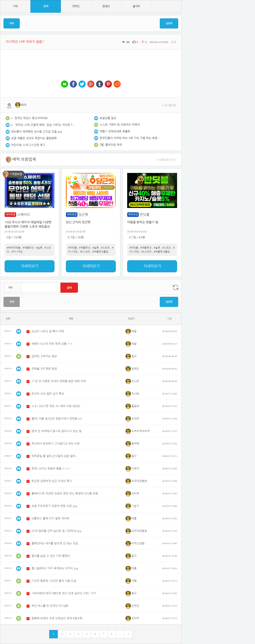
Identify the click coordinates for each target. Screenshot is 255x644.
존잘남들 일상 (108, 118)
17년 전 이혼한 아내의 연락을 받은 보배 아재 (59, 381)
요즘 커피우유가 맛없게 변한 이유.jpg (54, 506)
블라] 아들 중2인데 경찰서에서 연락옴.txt (57, 419)
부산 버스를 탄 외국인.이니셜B (50, 606)
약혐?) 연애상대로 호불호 (115, 131)
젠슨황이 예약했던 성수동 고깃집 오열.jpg (37, 132)
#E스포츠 (85, 252)
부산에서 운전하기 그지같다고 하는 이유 (56, 444)
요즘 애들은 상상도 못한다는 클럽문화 (34, 138)
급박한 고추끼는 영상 (44, 356)
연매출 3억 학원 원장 (44, 369)
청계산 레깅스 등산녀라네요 (31, 118)
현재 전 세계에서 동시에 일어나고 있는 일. (57, 431)
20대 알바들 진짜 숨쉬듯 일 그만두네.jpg (56, 531)
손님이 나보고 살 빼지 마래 (48, 331)
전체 (12, 302)
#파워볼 (72, 248)
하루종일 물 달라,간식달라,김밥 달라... (55, 456)
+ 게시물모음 (169, 105)
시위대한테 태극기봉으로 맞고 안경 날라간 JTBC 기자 (64, 593)
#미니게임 (17, 252)
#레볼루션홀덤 (100, 252)
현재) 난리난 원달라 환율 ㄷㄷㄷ (51, 469)
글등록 (169, 23)
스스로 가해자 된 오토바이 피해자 (120, 125)
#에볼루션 (28, 248)
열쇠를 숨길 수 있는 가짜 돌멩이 (51, 556)
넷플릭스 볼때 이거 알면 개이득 (50, 518)
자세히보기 (30, 266)
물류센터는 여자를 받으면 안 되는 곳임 (55, 543)
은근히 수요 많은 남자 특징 (48, 394)
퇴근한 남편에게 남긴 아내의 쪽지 (52, 481)
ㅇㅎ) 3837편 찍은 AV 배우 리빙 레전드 (56, 406)
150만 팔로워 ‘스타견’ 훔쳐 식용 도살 (54, 581)
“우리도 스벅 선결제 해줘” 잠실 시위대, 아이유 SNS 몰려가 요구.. (45, 125)
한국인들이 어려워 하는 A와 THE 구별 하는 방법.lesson (130, 138)
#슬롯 (39, 248)
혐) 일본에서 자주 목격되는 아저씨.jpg (55, 568)
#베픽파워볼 (14, 248)
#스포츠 (105, 248)
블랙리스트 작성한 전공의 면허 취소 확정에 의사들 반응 (65, 494)
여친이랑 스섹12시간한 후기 (28, 145)
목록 (12, 23)
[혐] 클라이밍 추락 (111, 145)
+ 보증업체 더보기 (166, 159)
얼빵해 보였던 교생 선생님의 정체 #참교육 (57, 618)
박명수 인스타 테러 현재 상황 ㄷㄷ (52, 344)
